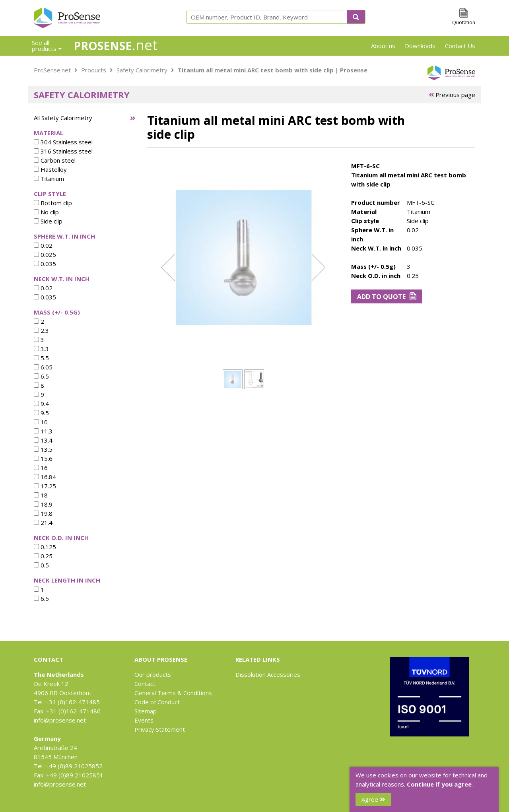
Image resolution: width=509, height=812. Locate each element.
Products (94, 70)
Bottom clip (53, 203)
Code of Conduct (157, 702)
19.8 (43, 513)
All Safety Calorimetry (63, 118)
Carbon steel (55, 160)
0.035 (45, 264)
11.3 (43, 431)
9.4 (41, 404)
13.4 (43, 440)
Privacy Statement (160, 729)
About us (383, 46)
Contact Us (460, 46)
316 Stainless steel (63, 151)
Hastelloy (50, 169)
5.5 (41, 358)
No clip (46, 212)
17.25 (45, 486)
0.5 (41, 565)
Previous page (452, 95)
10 (41, 422)
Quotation (464, 22)
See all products (47, 46)
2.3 (41, 330)
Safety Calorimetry (142, 70)
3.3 (41, 349)
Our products (153, 674)
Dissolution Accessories (268, 674)
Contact (145, 684)
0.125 (45, 547)
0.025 (45, 254)
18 (41, 495)
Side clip (48, 221)
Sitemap (146, 711)
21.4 (43, 523)
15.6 (43, 458)
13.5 (43, 449)
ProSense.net (52, 70)
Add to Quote (387, 297)
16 (41, 468)
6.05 (43, 367)
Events (144, 720)
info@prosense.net (60, 720)
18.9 (43, 504)
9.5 (41, 413)
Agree (373, 799)
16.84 (45, 477)
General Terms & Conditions (173, 693)
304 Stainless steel (63, 142)
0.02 (43, 245)
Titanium (49, 179)
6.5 (41, 376)
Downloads (420, 46)
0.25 (43, 556)
